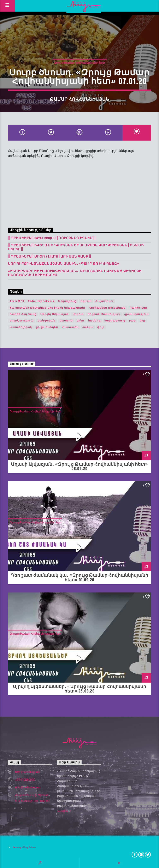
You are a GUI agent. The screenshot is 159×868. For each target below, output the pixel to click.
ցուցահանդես (47, 327)
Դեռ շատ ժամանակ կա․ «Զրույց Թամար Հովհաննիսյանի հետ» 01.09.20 (79, 578)
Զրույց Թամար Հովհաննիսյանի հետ (79, 63)
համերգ (94, 321)
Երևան (86, 301)
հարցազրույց (115, 321)
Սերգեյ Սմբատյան (55, 314)
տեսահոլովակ (21, 327)
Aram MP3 (17, 301)
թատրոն (66, 321)
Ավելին (64, 811)
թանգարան (46, 321)
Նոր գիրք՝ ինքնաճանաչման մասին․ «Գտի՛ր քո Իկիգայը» (63, 264)
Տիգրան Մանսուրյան (104, 314)
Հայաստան (104, 301)
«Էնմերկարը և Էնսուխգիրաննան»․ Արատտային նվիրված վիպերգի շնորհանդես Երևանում (75, 273)
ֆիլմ (101, 327)
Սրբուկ (78, 314)
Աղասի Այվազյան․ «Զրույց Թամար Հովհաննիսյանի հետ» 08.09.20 (80, 467)
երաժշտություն (22, 321)
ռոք (142, 321)
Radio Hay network (41, 301)
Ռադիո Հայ (138, 308)
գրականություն (136, 314)
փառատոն (70, 327)
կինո (80, 321)
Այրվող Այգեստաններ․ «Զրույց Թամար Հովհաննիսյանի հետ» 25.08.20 (80, 689)
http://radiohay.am (27, 772)
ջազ (132, 321)
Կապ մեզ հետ (25, 847)
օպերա (88, 327)
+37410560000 (25, 780)
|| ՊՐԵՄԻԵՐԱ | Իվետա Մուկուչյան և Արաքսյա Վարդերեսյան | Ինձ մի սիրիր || (76, 247)
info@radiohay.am (28, 787)
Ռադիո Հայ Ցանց (23, 314)
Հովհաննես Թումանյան (107, 308)
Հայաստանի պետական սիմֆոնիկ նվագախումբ (47, 308)
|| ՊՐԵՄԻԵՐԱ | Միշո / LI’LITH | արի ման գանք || (49, 257)
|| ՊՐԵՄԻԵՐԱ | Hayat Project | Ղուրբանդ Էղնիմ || (52, 238)
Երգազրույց (67, 301)
